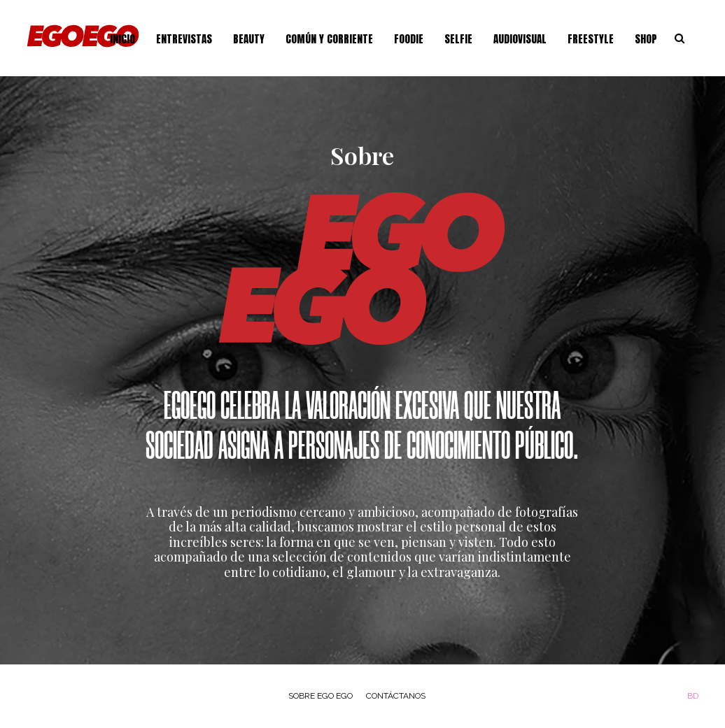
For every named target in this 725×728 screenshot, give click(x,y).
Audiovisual (520, 39)
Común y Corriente (329, 39)
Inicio (122, 39)
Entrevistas (184, 39)
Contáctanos (396, 696)
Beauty (249, 39)
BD (693, 696)
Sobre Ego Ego (321, 696)
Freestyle (591, 39)
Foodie (409, 39)
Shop (646, 39)
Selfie (458, 39)
